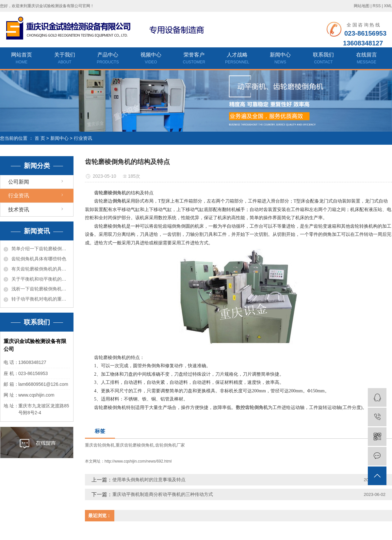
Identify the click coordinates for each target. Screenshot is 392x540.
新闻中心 (280, 59)
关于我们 (65, 59)
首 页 (40, 138)
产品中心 (108, 59)
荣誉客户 (194, 59)
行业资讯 (83, 138)
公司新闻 (19, 182)
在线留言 (367, 59)
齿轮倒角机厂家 (170, 445)
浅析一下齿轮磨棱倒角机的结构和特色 (41, 289)
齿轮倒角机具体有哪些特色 (39, 259)
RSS (377, 6)
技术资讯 (19, 210)
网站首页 (22, 59)
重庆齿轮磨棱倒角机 (135, 445)
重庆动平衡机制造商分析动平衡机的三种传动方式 (163, 494)
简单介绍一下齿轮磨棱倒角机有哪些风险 (41, 249)
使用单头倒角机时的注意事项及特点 (149, 480)
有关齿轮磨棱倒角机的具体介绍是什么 (41, 269)
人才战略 (237, 59)
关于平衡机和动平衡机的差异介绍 (41, 279)
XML (388, 6)
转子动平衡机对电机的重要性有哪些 (41, 299)
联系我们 (323, 59)
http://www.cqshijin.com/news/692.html (138, 461)
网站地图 (362, 6)
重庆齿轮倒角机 (100, 445)
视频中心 (151, 59)
